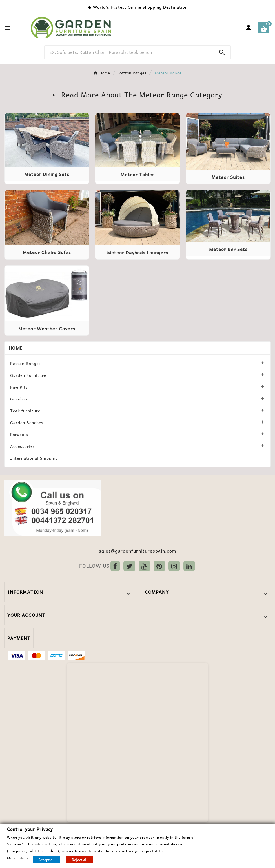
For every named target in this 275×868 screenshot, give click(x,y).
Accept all (46, 859)
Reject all (80, 859)
